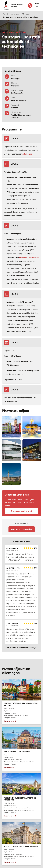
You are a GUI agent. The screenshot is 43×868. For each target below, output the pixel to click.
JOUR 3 (15, 226)
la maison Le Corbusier (29, 257)
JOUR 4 (15, 294)
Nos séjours (15, 14)
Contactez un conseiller (22, 529)
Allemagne (26, 14)
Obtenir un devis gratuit (21, 511)
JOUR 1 (14, 139)
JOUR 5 (15, 342)
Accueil (5, 14)
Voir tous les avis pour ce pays (21, 648)
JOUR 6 (15, 390)
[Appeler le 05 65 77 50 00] (30, 5)
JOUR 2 (15, 164)
